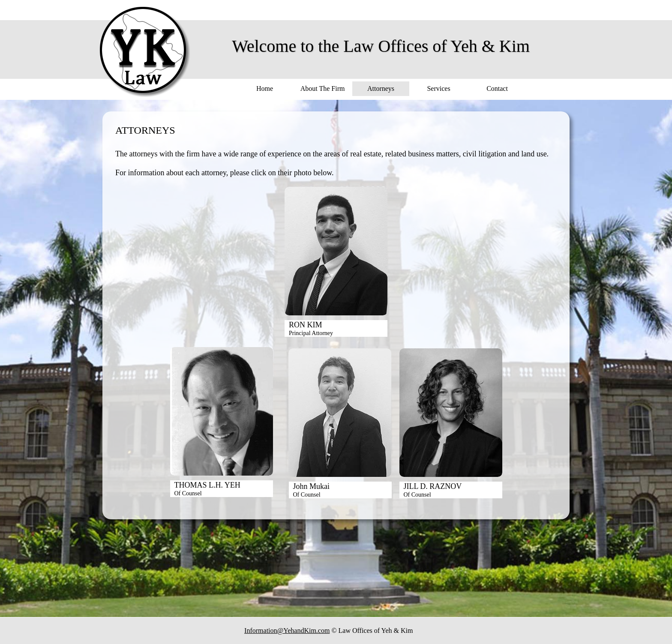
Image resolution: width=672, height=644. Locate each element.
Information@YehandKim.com (287, 631)
